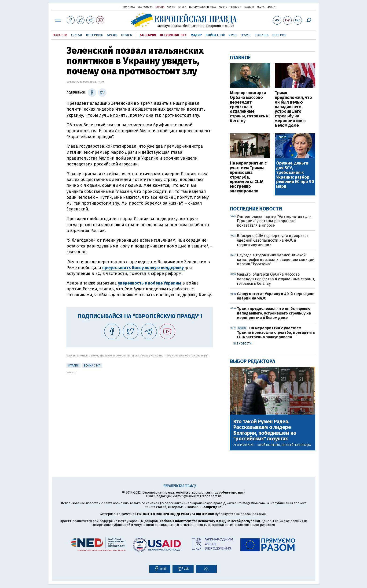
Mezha (261, 7)
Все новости (242, 344)
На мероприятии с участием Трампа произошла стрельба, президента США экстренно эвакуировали (248, 177)
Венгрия (279, 35)
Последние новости (256, 209)
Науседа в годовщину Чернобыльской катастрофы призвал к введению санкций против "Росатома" (276, 260)
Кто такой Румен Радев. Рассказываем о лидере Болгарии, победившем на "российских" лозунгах (265, 430)
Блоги (182, 7)
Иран (233, 35)
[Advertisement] (140, 407)
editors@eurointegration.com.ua (197, 496)
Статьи (77, 35)
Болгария (148, 35)
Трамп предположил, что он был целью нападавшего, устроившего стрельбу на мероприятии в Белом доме (293, 109)
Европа (160, 7)
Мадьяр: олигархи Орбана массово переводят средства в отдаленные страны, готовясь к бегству (249, 107)
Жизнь (223, 7)
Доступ (272, 7)
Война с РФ (215, 35)
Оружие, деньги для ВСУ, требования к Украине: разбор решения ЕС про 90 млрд (295, 175)
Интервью (95, 35)
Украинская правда (103, 7)
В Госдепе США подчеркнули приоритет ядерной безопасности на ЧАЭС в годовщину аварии (273, 240)
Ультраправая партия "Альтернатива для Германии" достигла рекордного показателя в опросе (274, 221)
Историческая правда (202, 7)
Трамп (246, 35)
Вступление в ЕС (173, 35)
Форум (171, 7)
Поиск (127, 35)
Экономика (145, 7)
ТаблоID (249, 7)
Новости (60, 35)
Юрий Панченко (269, 445)
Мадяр (196, 35)
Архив (112, 35)
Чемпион (235, 7)
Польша (261, 35)
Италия (73, 366)
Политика (129, 7)
